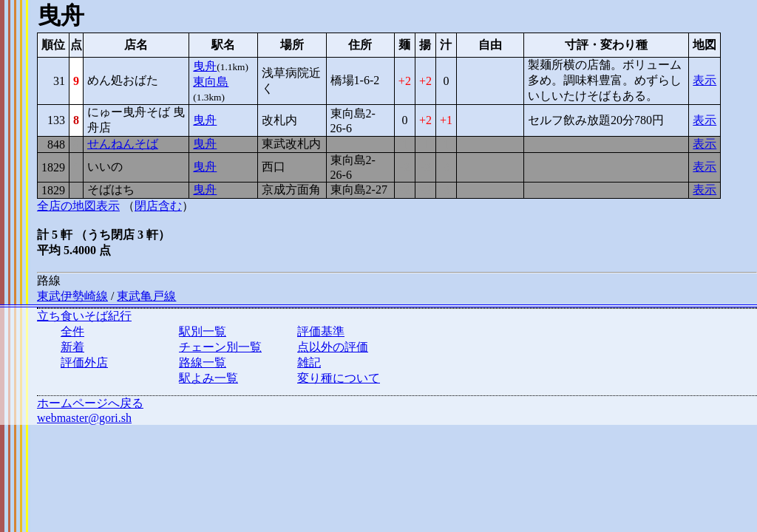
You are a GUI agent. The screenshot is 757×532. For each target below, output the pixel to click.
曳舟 (205, 66)
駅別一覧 (203, 331)
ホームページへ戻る (90, 403)
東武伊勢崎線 (72, 296)
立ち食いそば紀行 (84, 316)
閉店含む (158, 206)
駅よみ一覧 (208, 378)
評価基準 (321, 331)
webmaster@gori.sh (84, 418)
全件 (72, 331)
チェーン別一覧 (220, 347)
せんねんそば (123, 144)
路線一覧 (203, 362)
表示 (705, 80)
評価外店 (84, 362)
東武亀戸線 (146, 296)
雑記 (309, 362)
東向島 (211, 82)
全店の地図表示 (78, 206)
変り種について (339, 378)
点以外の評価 (333, 347)
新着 (72, 347)
